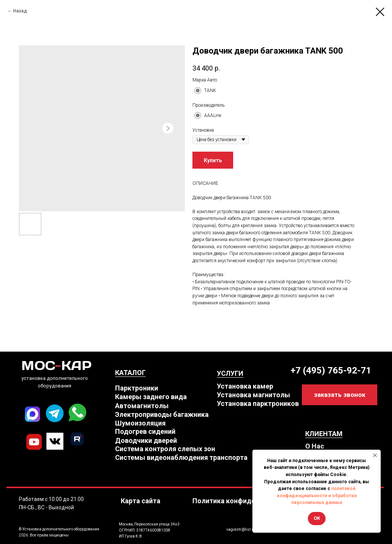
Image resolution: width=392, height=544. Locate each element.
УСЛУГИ (230, 373)
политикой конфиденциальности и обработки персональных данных (317, 496)
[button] (340, 395)
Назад (20, 11)
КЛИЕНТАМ (324, 434)
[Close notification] (375, 455)
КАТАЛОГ (130, 373)
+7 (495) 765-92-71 (331, 370)
